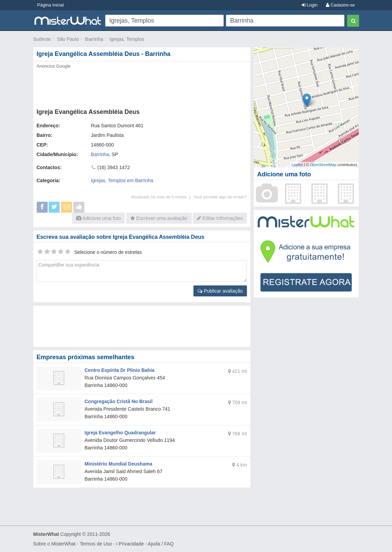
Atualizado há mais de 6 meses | (162, 197)
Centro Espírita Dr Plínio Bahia (120, 370)
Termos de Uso (96, 544)
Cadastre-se (340, 5)
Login (310, 5)
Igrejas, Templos (127, 39)
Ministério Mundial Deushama (119, 464)
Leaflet (297, 165)
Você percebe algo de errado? (220, 197)
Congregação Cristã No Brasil (119, 401)
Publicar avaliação (220, 291)
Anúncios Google (54, 66)
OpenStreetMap (323, 165)
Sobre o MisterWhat (55, 544)
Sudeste (42, 39)
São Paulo (68, 39)
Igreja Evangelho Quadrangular (120, 433)
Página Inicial (51, 5)
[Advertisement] (142, 86)
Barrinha (94, 39)
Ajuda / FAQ (161, 544)
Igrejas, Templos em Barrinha (122, 180)
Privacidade (131, 544)
